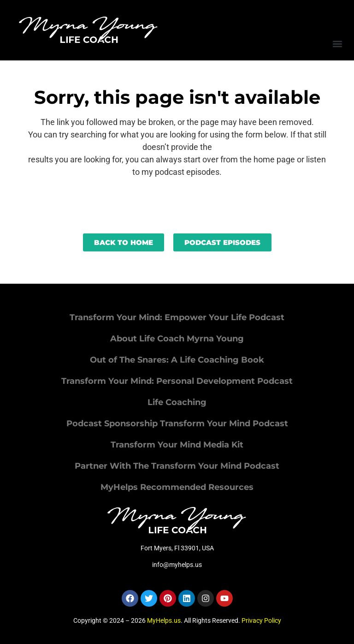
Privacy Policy (261, 620)
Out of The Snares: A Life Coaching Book (177, 360)
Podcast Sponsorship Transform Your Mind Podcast (177, 423)
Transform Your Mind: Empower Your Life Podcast (177, 317)
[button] (337, 44)
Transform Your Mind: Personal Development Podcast (177, 381)
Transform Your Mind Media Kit (177, 445)
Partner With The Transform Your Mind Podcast (177, 466)
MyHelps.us (164, 620)
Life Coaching (177, 402)
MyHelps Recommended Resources (177, 487)
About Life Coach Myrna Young (177, 339)
